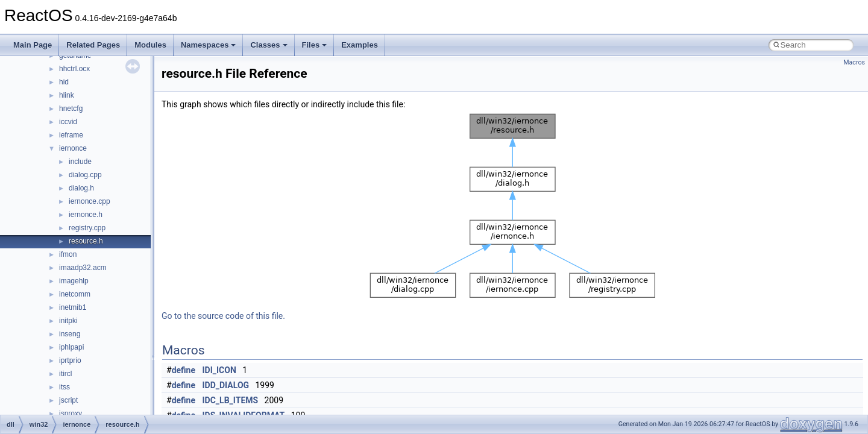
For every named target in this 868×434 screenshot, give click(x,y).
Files (315, 45)
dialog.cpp (85, 175)
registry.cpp (87, 228)
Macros (854, 62)
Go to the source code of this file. (223, 316)
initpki (68, 321)
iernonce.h (86, 215)
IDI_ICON (219, 370)
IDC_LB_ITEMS (231, 400)
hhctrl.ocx (74, 69)
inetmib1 (73, 307)
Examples (360, 45)
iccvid (68, 122)
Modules (150, 45)
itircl (65, 374)
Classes (269, 45)
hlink (67, 95)
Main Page (33, 45)
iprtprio (70, 360)
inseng (70, 334)
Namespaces (209, 45)
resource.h (86, 241)
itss (64, 387)
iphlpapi (71, 347)
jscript (68, 400)
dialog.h (81, 188)
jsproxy (71, 414)
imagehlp (74, 281)
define (184, 370)
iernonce (73, 148)
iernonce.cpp (90, 201)
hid (64, 82)
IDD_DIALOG (226, 385)
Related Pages (93, 45)
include (80, 162)
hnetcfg (71, 108)
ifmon (68, 254)
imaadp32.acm (83, 268)
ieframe (71, 135)
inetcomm (75, 294)
